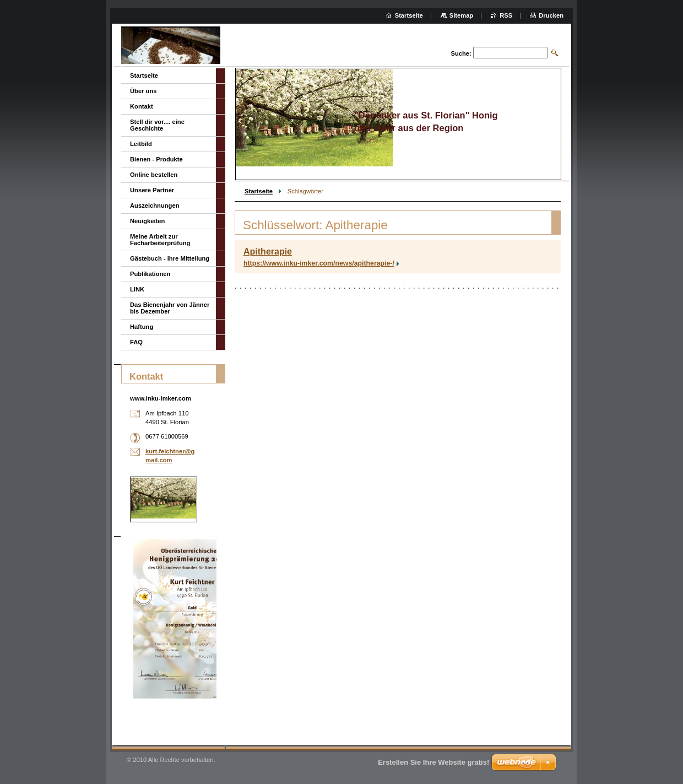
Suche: (461, 53)
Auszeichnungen (155, 206)
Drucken (551, 15)
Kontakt (142, 106)
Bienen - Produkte (156, 159)
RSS (506, 15)
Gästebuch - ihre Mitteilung (170, 258)
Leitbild (141, 144)
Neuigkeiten (147, 221)
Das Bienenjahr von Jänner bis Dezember (170, 308)
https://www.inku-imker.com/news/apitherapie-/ (319, 263)
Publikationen (150, 274)
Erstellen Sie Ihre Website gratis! (433, 762)
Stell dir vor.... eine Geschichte (157, 125)
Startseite (259, 191)
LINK (137, 289)
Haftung (142, 327)
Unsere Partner (152, 190)
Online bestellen (154, 175)
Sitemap (462, 15)
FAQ (136, 342)
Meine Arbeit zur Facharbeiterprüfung (160, 240)
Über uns (143, 91)
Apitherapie (268, 252)
